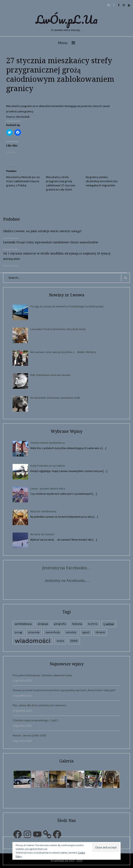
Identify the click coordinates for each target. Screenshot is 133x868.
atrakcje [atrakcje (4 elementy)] (43, 624)
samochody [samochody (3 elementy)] (53, 632)
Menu (63, 43)
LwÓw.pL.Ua (67, 19)
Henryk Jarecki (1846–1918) (29, 735)
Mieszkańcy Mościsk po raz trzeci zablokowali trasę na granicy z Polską (23, 181)
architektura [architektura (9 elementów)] (23, 624)
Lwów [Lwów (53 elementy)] (109, 624)
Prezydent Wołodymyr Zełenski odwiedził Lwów (42, 675)
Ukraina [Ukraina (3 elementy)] (100, 632)
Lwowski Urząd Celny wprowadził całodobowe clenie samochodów (51, 242)
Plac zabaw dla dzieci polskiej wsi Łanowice (39, 705)
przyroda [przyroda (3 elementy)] (34, 632)
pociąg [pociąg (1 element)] (18, 632)
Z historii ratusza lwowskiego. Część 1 (36, 720)
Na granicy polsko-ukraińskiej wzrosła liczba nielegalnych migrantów (102, 181)
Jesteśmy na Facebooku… (66, 568)
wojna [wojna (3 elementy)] (60, 641)
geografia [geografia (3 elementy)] (60, 624)
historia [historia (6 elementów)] (77, 624)
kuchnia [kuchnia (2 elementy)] (93, 624)
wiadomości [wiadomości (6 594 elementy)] (33, 641)
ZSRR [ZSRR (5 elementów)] (74, 641)
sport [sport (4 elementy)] (86, 632)
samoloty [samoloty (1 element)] (71, 632)
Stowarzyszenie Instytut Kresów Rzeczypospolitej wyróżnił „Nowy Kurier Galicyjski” (64, 690)
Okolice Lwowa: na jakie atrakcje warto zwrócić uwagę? (42, 231)
